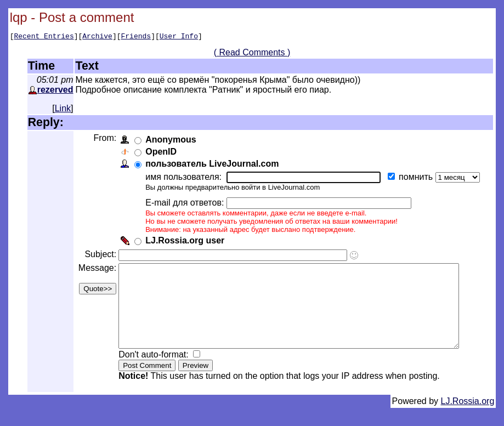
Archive (97, 37)
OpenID (160, 153)
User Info (179, 37)
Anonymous (169, 141)
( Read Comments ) (256, 54)
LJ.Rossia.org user (184, 242)
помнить (416, 178)
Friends (136, 37)
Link (63, 110)
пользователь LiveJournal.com (211, 165)
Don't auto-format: (154, 373)
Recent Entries (44, 37)
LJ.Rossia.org (468, 419)
